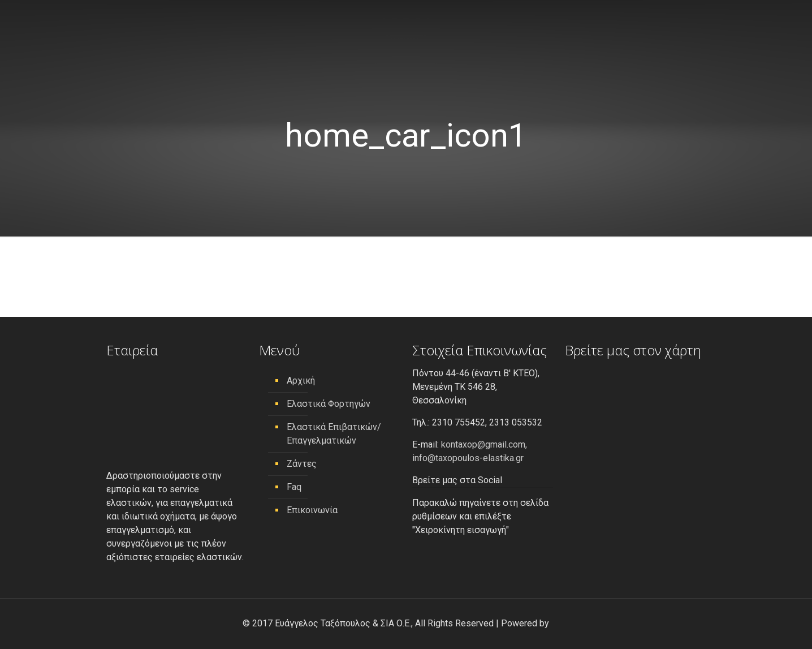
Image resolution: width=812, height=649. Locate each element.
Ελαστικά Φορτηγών (329, 404)
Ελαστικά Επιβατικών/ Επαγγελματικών (334, 434)
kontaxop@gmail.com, (484, 444)
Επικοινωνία (312, 510)
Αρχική (301, 381)
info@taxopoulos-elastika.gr (468, 458)
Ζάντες (302, 464)
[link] (560, 623)
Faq (294, 487)
